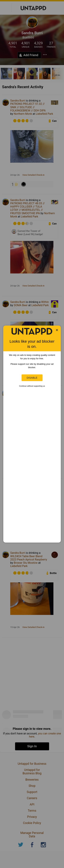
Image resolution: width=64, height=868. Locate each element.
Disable (32, 378)
